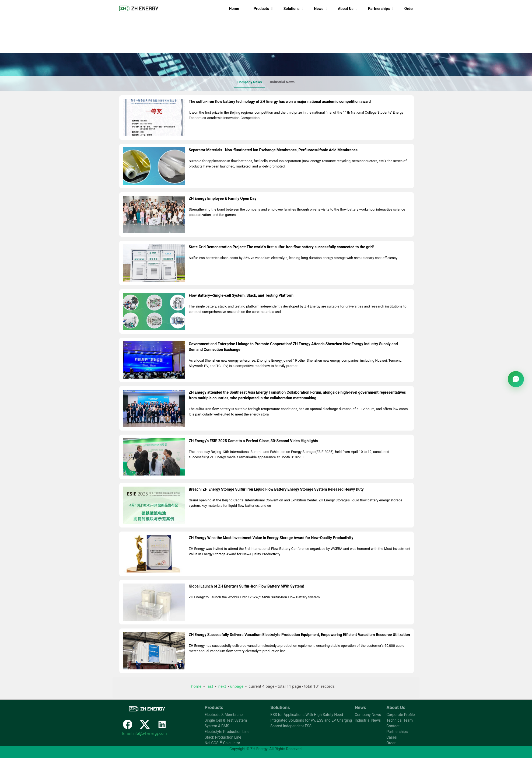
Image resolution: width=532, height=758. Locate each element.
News (319, 9)
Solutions (291, 9)
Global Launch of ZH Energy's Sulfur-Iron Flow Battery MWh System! (246, 586)
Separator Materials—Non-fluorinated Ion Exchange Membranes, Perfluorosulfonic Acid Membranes (273, 150)
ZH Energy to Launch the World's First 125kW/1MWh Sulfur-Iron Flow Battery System (254, 597)
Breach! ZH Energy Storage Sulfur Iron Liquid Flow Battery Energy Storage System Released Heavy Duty (276, 489)
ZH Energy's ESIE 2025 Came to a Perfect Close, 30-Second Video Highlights (253, 441)
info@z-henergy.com (150, 733)
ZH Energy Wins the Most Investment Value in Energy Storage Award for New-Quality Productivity (271, 538)
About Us (346, 9)
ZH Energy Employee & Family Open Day (223, 198)
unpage (237, 686)
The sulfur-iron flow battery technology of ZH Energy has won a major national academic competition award (280, 102)
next (222, 686)
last (210, 686)
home (196, 686)
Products (261, 9)
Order (409, 9)
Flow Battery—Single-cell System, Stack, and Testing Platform (241, 295)
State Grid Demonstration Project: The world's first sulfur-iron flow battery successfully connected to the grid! (281, 247)
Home (234, 9)
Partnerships (379, 9)
